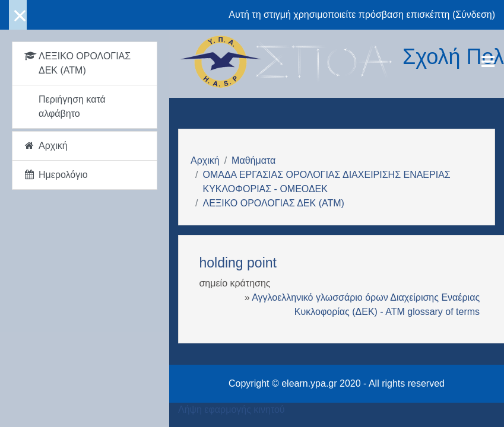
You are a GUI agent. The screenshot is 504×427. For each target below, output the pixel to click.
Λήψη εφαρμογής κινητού (232, 410)
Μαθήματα (253, 160)
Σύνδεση (473, 15)
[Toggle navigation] (488, 62)
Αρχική (205, 160)
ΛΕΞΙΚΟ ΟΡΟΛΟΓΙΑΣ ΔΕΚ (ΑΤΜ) (273, 203)
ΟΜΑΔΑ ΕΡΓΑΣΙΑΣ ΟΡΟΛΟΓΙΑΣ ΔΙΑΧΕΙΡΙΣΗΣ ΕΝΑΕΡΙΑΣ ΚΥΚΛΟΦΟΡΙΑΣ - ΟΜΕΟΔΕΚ (326, 182)
